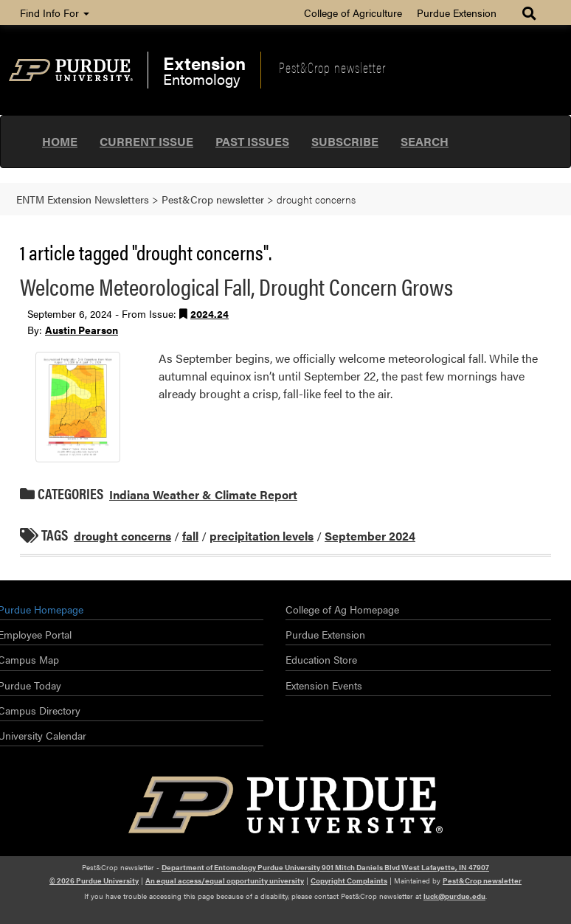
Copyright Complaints (349, 880)
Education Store (321, 659)
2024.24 (210, 313)
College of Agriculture (353, 13)
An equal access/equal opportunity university (225, 880)
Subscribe (345, 141)
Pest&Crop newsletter (332, 67)
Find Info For (55, 13)
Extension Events (324, 685)
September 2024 (370, 536)
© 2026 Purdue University (94, 880)
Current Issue (146, 141)
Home (60, 141)
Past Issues (252, 141)
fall (190, 536)
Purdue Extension (457, 13)
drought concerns (122, 536)
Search (425, 141)
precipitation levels (262, 536)
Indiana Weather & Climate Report (203, 494)
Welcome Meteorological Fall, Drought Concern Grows (236, 286)
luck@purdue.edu (454, 896)
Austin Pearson (82, 330)
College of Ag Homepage (342, 609)
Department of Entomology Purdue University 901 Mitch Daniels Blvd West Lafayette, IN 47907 (325, 867)
